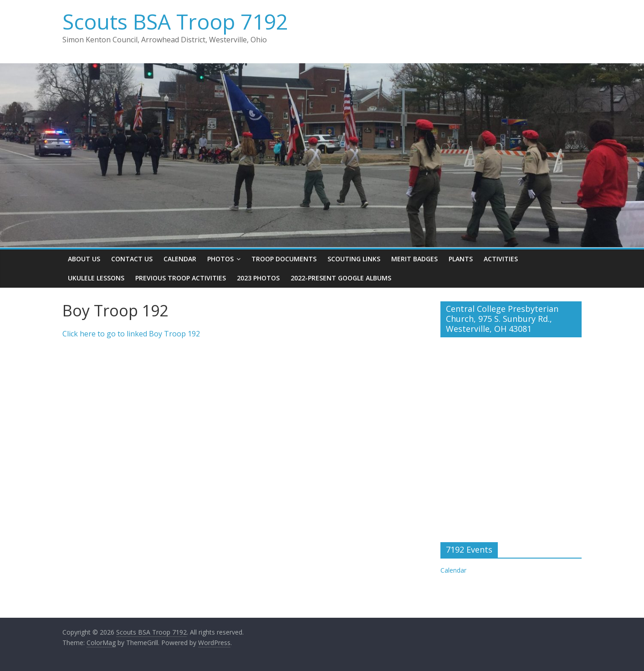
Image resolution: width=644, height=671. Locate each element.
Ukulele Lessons (96, 278)
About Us (84, 259)
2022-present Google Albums (341, 278)
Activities (501, 259)
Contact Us (132, 259)
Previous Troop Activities (181, 278)
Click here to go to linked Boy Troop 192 (131, 334)
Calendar (180, 259)
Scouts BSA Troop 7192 (175, 21)
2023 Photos (258, 278)
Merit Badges (414, 259)
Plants (461, 259)
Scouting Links (354, 259)
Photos (220, 259)
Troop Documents (284, 259)
